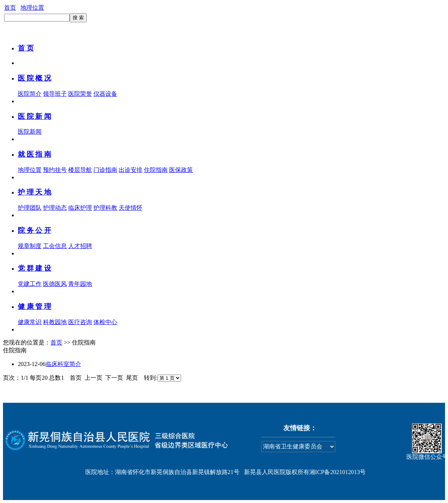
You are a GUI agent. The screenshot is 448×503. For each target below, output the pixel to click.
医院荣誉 (80, 94)
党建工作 (30, 284)
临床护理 (80, 208)
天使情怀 (131, 208)
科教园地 (55, 322)
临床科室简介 (63, 364)
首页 (10, 8)
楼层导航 (80, 170)
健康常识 (30, 322)
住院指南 (156, 170)
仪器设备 (105, 94)
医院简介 (30, 94)
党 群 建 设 (34, 268)
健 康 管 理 (34, 306)
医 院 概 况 (34, 78)
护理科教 (105, 208)
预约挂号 (55, 170)
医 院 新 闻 (34, 116)
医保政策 (181, 170)
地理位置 (32, 8)
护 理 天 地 (34, 192)
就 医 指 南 (34, 154)
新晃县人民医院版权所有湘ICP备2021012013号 (305, 472)
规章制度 (30, 246)
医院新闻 (30, 132)
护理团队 (30, 208)
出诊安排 (131, 170)
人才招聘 (80, 246)
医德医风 (55, 284)
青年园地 (80, 284)
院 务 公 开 (34, 230)
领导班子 (55, 94)
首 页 (26, 48)
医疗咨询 (80, 322)
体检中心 (105, 322)
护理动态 (55, 208)
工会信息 (55, 246)
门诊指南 (105, 170)
